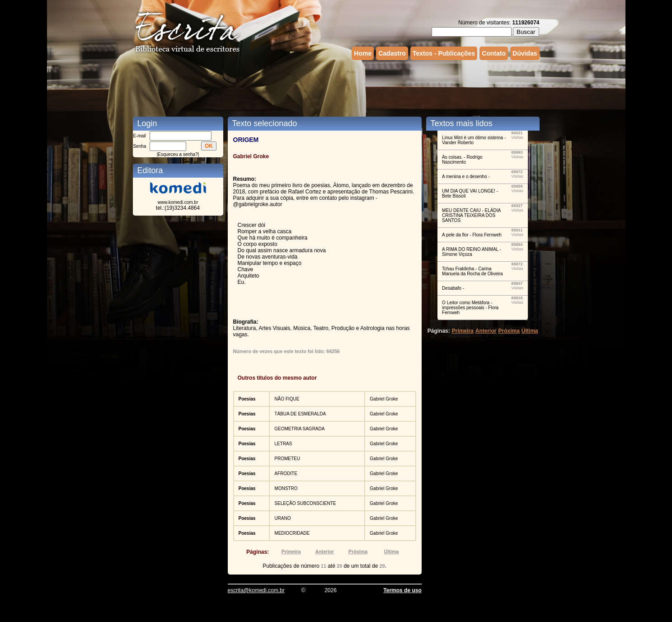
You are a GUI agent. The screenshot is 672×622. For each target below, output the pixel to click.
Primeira (291, 551)
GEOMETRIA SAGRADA (299, 429)
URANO (282, 518)
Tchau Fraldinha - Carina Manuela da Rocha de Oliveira (472, 271)
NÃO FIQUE (287, 399)
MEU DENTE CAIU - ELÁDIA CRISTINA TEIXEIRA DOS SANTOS (471, 215)
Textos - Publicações (444, 53)
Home (363, 53)
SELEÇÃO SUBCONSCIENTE (305, 503)
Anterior (324, 551)
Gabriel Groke (384, 399)
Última (392, 551)
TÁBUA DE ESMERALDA (300, 414)
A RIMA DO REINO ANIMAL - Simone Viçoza (472, 252)
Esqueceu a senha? (178, 154)
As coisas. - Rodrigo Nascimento (462, 160)
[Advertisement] (336, 87)
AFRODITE (286, 474)
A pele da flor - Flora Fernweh (472, 235)
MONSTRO (286, 488)
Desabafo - (453, 288)
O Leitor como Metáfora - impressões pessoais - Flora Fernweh (470, 308)
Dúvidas (525, 53)
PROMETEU (287, 459)
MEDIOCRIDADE (292, 533)
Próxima (358, 551)
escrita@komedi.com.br (256, 590)
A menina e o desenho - (466, 177)
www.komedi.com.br (178, 202)
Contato (494, 53)
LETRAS (283, 444)
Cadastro (392, 53)
